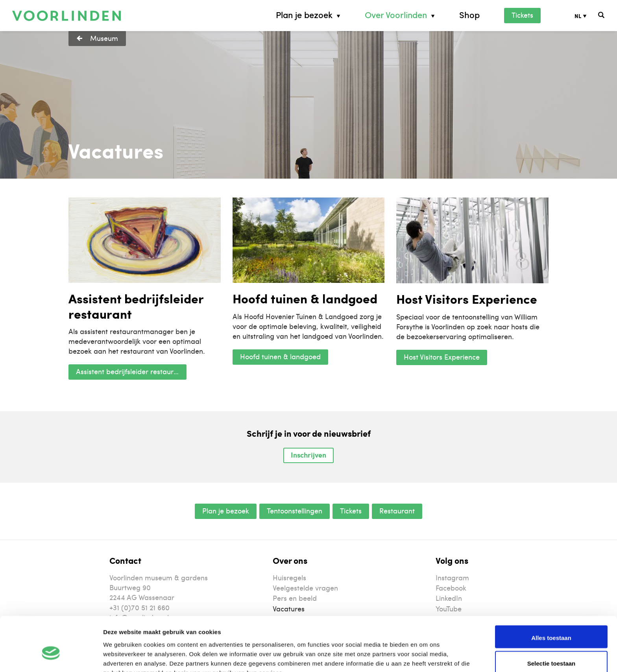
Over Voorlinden (396, 15)
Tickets (522, 15)
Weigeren (551, 647)
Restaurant (397, 510)
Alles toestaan (551, 596)
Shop (469, 15)
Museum (104, 38)
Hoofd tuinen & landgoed (280, 356)
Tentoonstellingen (295, 510)
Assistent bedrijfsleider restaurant (130, 371)
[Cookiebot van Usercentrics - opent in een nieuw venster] (51, 657)
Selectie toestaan (551, 622)
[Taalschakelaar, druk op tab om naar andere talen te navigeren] (587, 16)
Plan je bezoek (304, 15)
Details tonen (425, 656)
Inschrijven (308, 455)
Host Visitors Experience (442, 357)
